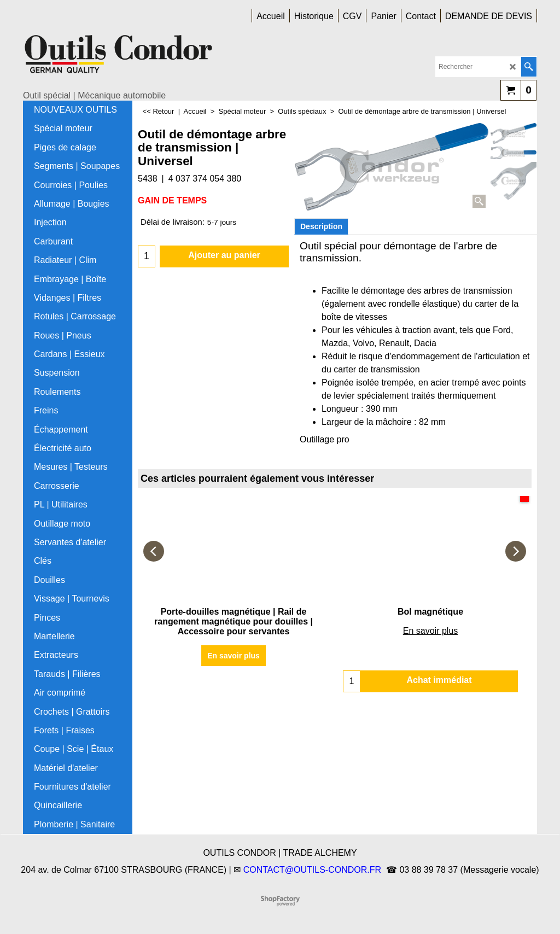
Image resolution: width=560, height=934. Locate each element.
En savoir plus (234, 656)
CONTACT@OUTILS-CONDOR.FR (312, 870)
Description (321, 226)
